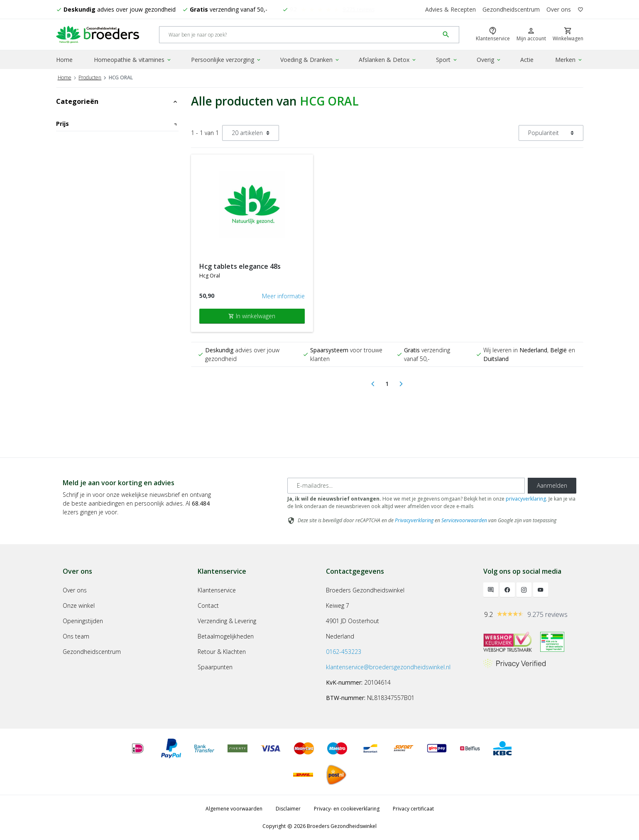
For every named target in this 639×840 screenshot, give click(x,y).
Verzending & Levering (227, 621)
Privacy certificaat (413, 809)
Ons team (76, 636)
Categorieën (117, 101)
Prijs (117, 124)
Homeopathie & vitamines (133, 60)
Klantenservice (217, 590)
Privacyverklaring (414, 520)
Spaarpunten (215, 667)
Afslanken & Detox (388, 60)
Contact (208, 605)
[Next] (401, 384)
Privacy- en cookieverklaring (347, 809)
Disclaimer (288, 809)
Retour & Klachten (222, 652)
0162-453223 (344, 652)
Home (64, 60)
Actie (527, 60)
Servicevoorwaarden (464, 520)
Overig (489, 60)
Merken (569, 60)
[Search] (299, 35)
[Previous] (373, 384)
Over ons (559, 9)
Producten (90, 77)
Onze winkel (79, 605)
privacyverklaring (526, 499)
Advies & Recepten (450, 9)
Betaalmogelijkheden (226, 636)
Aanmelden (552, 485)
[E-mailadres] (406, 486)
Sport (447, 60)
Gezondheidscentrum (511, 9)
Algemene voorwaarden (234, 809)
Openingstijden (83, 621)
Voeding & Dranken (310, 60)
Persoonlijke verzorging (226, 60)
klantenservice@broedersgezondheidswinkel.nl (388, 667)
